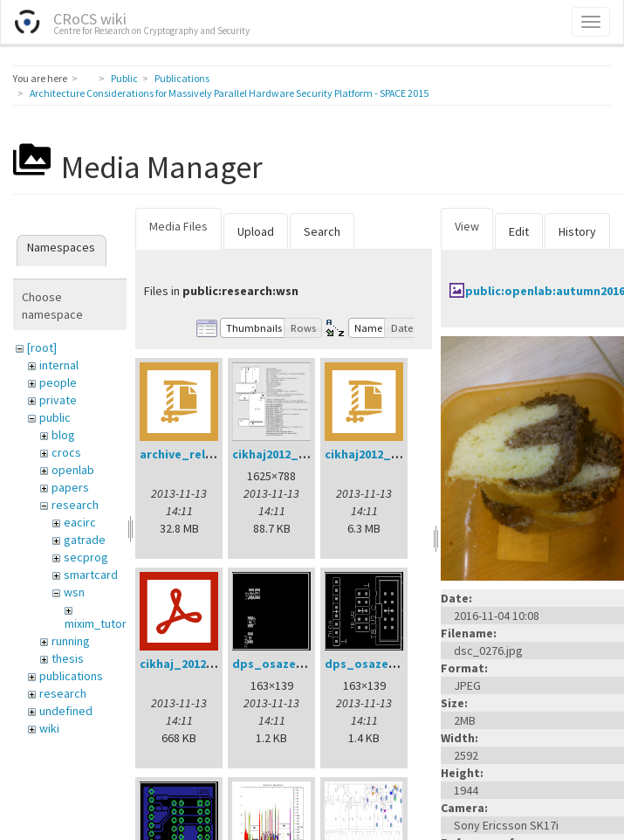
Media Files (178, 226)
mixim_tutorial (101, 623)
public (55, 417)
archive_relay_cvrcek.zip (212, 454)
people (58, 382)
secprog (86, 557)
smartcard (91, 575)
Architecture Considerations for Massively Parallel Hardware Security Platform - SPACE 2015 (229, 93)
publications (71, 676)
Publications (182, 78)
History (577, 231)
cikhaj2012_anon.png (293, 454)
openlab (73, 470)
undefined (66, 711)
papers (70, 487)
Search (322, 231)
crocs (66, 452)
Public (124, 78)
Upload (256, 231)
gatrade (85, 540)
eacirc (80, 522)
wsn (74, 592)
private (58, 400)
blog (63, 435)
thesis (68, 658)
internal (59, 365)
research (75, 505)
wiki (49, 728)
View (467, 226)
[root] (42, 348)
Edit (519, 231)
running (71, 641)
